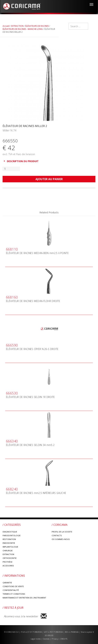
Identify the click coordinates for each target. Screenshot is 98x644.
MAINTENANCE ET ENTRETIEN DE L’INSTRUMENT (24, 598)
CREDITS (64, 639)
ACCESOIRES (8, 566)
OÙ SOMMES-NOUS (61, 539)
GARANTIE (7, 583)
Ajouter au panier (49, 179)
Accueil (6, 26)
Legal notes (36, 639)
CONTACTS (57, 535)
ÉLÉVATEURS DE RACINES (37, 26)
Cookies (46, 639)
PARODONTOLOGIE (12, 535)
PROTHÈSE (7, 562)
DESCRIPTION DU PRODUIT (23, 161)
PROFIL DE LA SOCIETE (62, 532)
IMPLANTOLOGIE (10, 547)
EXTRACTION (17, 26)
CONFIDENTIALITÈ (11, 590)
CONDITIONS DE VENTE (13, 586)
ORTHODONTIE (10, 558)
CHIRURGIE (8, 551)
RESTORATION (9, 539)
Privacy (55, 639)
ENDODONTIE (9, 543)
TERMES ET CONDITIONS (14, 594)
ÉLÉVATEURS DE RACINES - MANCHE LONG (23, 29)
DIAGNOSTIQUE (10, 532)
